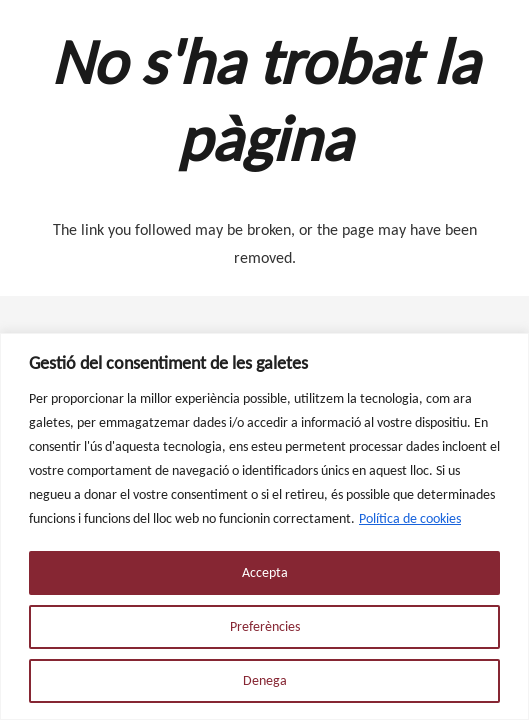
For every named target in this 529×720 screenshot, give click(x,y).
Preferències (265, 626)
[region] (264, 526)
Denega (265, 680)
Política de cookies (410, 518)
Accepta (265, 572)
